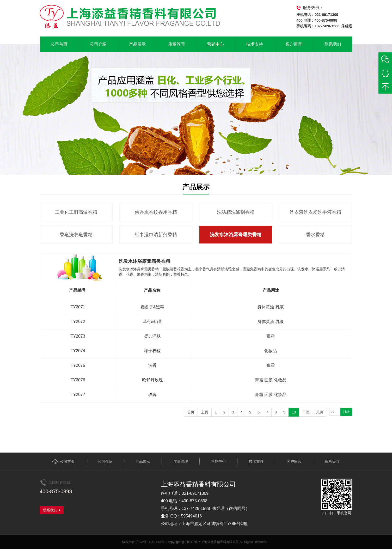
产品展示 (137, 44)
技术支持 (255, 44)
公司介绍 (98, 44)
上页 (205, 412)
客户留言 (294, 44)
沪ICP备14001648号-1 (151, 542)
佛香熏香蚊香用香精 (156, 212)
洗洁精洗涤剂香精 (236, 212)
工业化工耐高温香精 (76, 212)
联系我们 (333, 44)
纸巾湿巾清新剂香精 (156, 235)
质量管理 (176, 44)
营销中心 (216, 44)
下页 (306, 412)
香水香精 (315, 235)
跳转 (346, 412)
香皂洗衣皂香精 (76, 235)
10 (294, 412)
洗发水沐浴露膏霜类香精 (236, 235)
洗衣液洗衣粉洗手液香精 (315, 212)
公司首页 (59, 44)
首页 (191, 412)
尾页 (320, 412)
